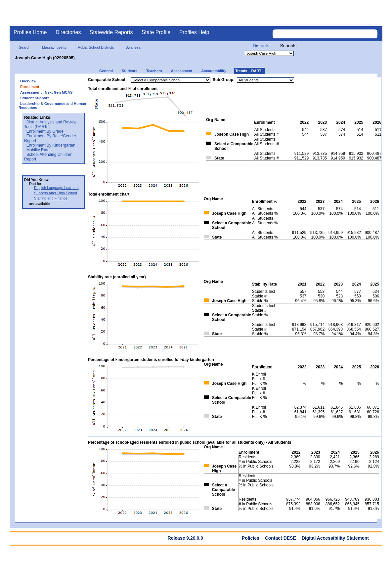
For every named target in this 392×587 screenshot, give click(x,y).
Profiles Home (30, 32)
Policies (251, 538)
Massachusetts (54, 47)
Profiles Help (194, 32)
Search (25, 47)
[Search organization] (325, 34)
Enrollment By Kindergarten (51, 145)
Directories (68, 32)
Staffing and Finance (51, 198)
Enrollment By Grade (45, 131)
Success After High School (56, 193)
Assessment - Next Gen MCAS (46, 92)
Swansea (133, 47)
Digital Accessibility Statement (335, 538)
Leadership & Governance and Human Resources (52, 106)
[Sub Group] (265, 80)
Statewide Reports (111, 32)
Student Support (34, 98)
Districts (261, 46)
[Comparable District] (171, 80)
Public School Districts (96, 47)
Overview (28, 81)
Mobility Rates (39, 150)
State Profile (156, 32)
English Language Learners (56, 188)
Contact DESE (281, 538)
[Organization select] (269, 53)
